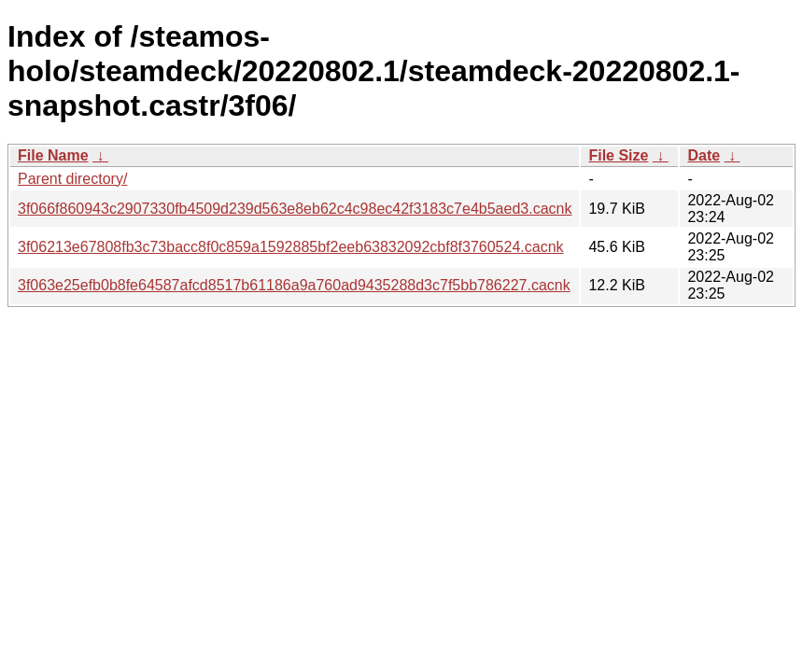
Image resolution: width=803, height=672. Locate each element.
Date (704, 155)
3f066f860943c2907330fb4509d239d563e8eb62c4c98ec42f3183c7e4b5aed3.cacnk (295, 209)
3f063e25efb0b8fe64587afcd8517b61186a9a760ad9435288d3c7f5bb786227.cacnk (294, 285)
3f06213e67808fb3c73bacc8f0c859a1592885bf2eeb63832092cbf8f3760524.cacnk (291, 247)
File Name (53, 155)
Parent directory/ (72, 179)
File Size (618, 155)
